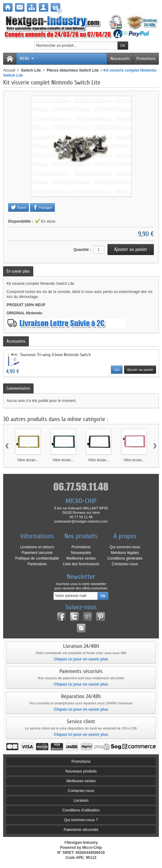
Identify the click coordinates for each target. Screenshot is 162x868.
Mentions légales (125, 553)
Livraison (81, 800)
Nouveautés (120, 59)
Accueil (9, 70)
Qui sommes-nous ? (81, 820)
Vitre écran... (28, 460)
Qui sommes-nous (125, 547)
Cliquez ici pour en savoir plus (81, 659)
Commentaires (18, 388)
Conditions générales (125, 558)
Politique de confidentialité (37, 558)
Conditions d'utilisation (81, 810)
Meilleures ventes (81, 558)
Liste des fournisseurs (81, 564)
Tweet (18, 207)
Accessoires (16, 341)
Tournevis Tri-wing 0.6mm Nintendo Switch (55, 355)
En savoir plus (18, 271)
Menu (27, 59)
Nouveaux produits (81, 771)
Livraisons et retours (37, 547)
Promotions (146, 59)
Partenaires (37, 564)
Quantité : (82, 250)
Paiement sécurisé (37, 553)
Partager (42, 207)
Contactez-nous (125, 564)
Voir (117, 370)
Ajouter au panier (140, 370)
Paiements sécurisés (81, 830)
